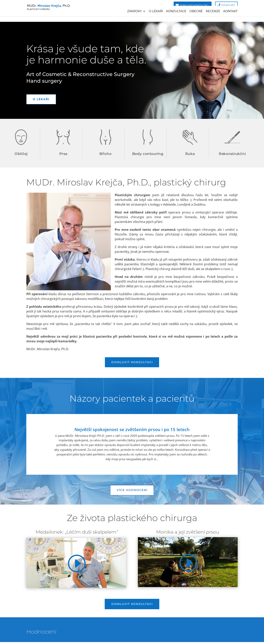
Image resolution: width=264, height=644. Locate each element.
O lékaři (156, 11)
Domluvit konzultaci (194, 5)
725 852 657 (228, 5)
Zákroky (134, 11)
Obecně (196, 11)
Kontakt (231, 11)
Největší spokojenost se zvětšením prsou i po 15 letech (132, 430)
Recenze (213, 11)
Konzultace (176, 11)
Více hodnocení (132, 491)
